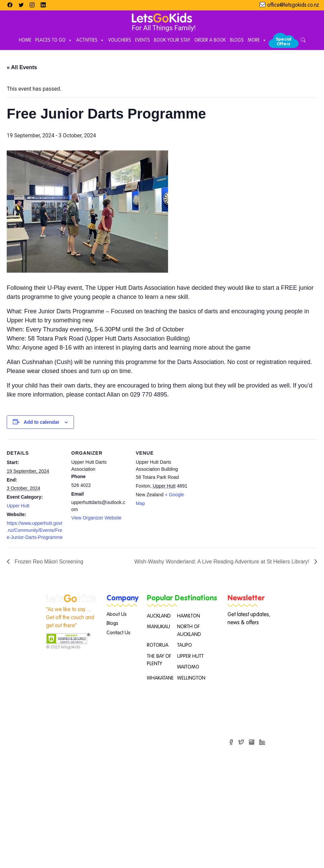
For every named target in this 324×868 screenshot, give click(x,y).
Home (25, 40)
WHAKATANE (160, 678)
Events (143, 40)
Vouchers (120, 40)
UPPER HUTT (190, 656)
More (257, 41)
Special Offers (283, 42)
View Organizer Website (96, 518)
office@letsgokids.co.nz (293, 5)
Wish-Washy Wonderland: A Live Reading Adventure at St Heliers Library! (222, 562)
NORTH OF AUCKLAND (189, 631)
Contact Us (118, 633)
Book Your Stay (172, 40)
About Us (117, 614)
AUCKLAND (159, 616)
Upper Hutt (18, 506)
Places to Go (54, 41)
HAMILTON (189, 616)
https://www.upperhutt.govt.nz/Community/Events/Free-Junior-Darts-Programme (35, 530)
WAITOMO (188, 667)
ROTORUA (158, 645)
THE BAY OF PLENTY (159, 660)
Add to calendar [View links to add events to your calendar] (42, 422)
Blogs (237, 40)
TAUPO (185, 645)
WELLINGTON (191, 678)
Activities (90, 41)
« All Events (22, 67)
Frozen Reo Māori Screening (48, 562)
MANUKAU (158, 627)
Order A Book (210, 40)
